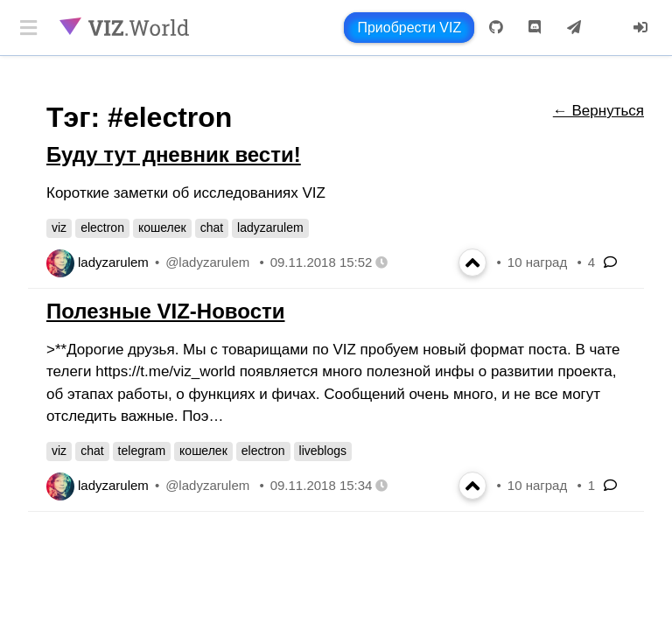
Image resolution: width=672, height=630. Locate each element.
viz (59, 227)
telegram (142, 451)
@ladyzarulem (207, 262)
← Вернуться (598, 111)
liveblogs (323, 451)
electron (102, 227)
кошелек (162, 227)
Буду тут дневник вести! (174, 154)
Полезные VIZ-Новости (165, 311)
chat (212, 227)
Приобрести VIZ (409, 28)
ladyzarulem (270, 227)
